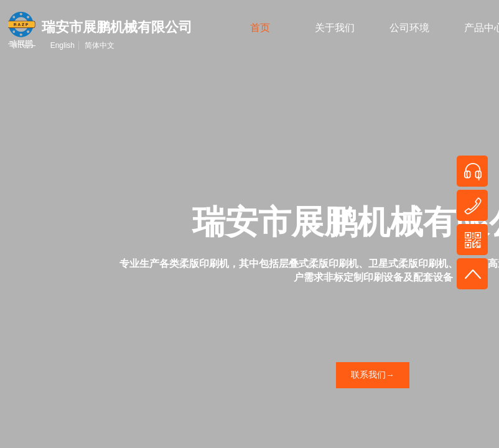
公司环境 (409, 28)
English (63, 45)
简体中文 (100, 45)
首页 (260, 28)
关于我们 (335, 28)
